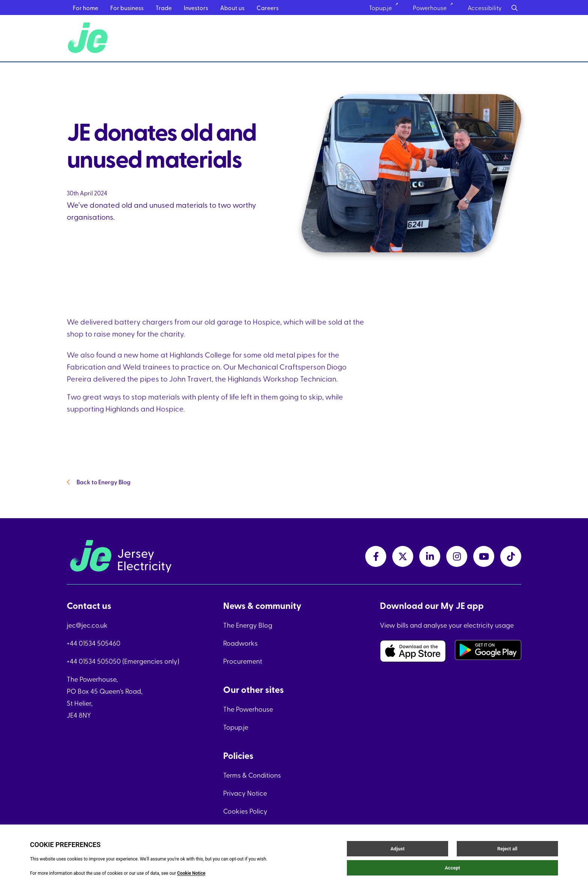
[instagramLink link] (457, 556)
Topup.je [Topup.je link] (386, 7)
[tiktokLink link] (511, 556)
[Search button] (514, 7)
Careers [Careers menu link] (268, 7)
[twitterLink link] (403, 556)
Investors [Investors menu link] (196, 7)
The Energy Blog (248, 625)
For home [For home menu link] (85, 7)
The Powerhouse (248, 709)
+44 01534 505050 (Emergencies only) (123, 661)
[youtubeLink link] (484, 556)
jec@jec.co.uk (87, 625)
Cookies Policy (245, 811)
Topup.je (236, 727)
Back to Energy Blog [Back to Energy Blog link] (99, 492)
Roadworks (240, 643)
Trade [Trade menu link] (164, 7)
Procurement (243, 661)
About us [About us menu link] (232, 7)
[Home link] (89, 38)
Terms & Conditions (252, 775)
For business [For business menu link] (127, 7)
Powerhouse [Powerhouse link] (435, 7)
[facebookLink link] (376, 556)
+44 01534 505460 (94, 643)
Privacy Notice (245, 793)
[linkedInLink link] (430, 556)
